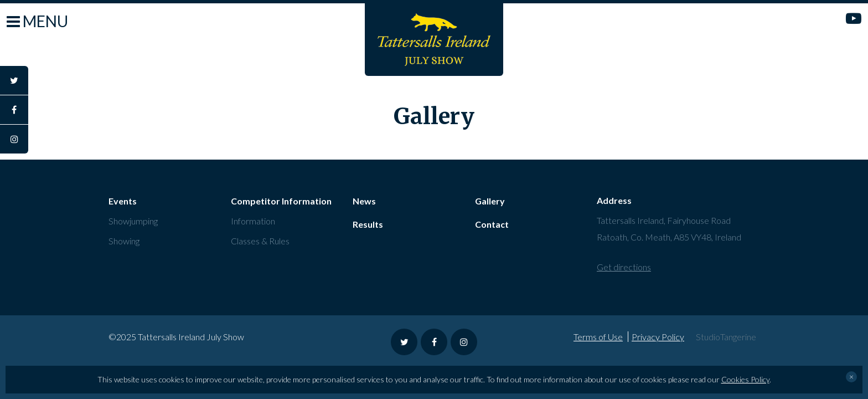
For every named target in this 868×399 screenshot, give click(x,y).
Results (368, 224)
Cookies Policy (745, 379)
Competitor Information (281, 201)
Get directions (624, 267)
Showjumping (133, 221)
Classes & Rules (260, 241)
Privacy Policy (658, 337)
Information (253, 221)
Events (123, 201)
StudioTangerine (726, 337)
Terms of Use (598, 337)
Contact (492, 224)
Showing (124, 241)
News (364, 201)
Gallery (490, 201)
